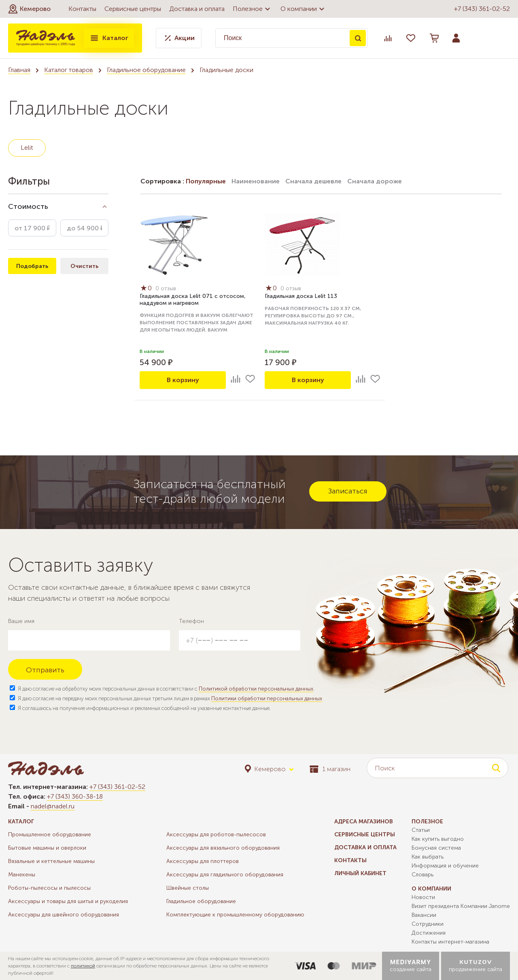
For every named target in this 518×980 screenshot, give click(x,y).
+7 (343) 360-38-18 (75, 796)
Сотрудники (428, 924)
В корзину (183, 380)
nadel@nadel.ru (53, 806)
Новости (423, 897)
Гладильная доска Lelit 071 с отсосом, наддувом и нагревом (193, 300)
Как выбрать (428, 857)
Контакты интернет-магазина (450, 942)
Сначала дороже (375, 181)
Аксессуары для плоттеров (203, 861)
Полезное (253, 9)
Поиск (358, 38)
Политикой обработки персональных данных (256, 689)
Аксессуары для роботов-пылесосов (216, 834)
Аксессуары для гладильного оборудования (225, 875)
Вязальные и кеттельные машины (51, 861)
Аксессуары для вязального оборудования (223, 848)
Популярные (206, 181)
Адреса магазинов (364, 822)
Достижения (429, 933)
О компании (304, 9)
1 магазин (330, 769)
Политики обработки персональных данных (267, 698)
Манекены (22, 875)
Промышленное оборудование (50, 834)
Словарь (422, 875)
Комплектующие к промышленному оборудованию (235, 915)
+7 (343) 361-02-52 (482, 9)
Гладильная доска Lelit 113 (301, 296)
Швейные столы (188, 888)
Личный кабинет (360, 873)
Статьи (421, 830)
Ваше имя (21, 621)
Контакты (82, 9)
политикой (83, 966)
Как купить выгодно (438, 839)
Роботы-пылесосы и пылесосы (49, 888)
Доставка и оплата (197, 9)
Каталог (109, 38)
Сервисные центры (133, 9)
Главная (19, 70)
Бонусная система (436, 848)
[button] (29, 9)
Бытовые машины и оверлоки (47, 848)
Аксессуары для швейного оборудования (64, 915)
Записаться (348, 491)
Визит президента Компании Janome (461, 906)
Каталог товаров (69, 70)
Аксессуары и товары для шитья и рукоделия (68, 901)
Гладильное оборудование (146, 70)
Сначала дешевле (313, 181)
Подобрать (32, 266)
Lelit (27, 148)
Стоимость (28, 206)
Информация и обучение (445, 866)
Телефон (191, 621)
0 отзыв (166, 288)
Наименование (256, 181)
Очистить (84, 266)
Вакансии (424, 915)
